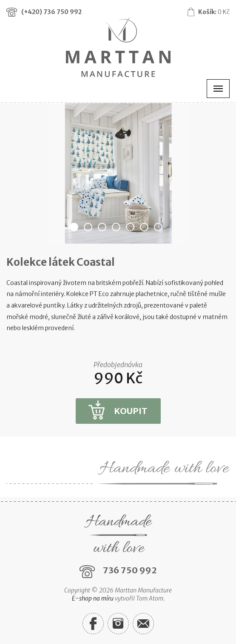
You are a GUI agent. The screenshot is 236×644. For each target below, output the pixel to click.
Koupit (131, 411)
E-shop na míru (93, 598)
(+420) (51, 12)
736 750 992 (130, 570)
